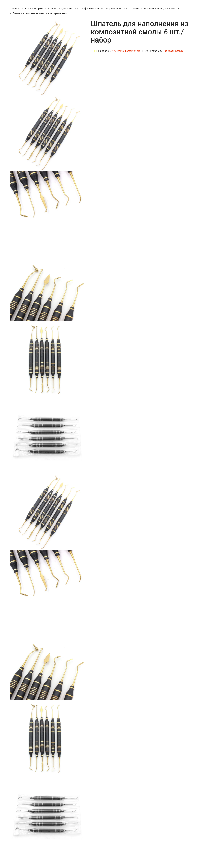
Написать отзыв (173, 51)
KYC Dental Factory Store (126, 51)
